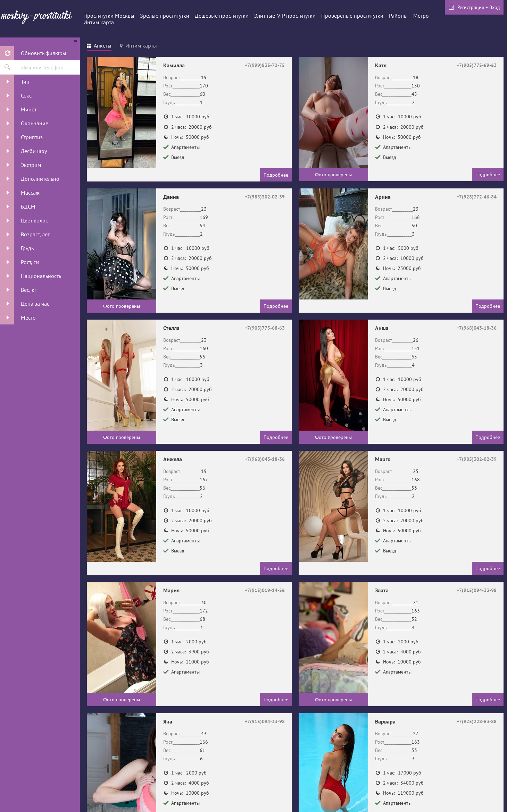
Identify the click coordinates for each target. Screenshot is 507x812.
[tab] (99, 46)
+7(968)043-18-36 (477, 328)
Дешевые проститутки (222, 16)
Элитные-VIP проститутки (285, 16)
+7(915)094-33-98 (477, 590)
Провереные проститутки (352, 16)
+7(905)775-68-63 (265, 328)
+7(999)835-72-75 (265, 65)
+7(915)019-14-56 (265, 590)
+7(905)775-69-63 (477, 65)
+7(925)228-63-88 (477, 721)
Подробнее (276, 175)
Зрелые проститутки (165, 16)
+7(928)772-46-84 (477, 197)
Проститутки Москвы (109, 16)
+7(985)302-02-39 (265, 197)
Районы (398, 16)
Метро (421, 16)
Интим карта (99, 22)
